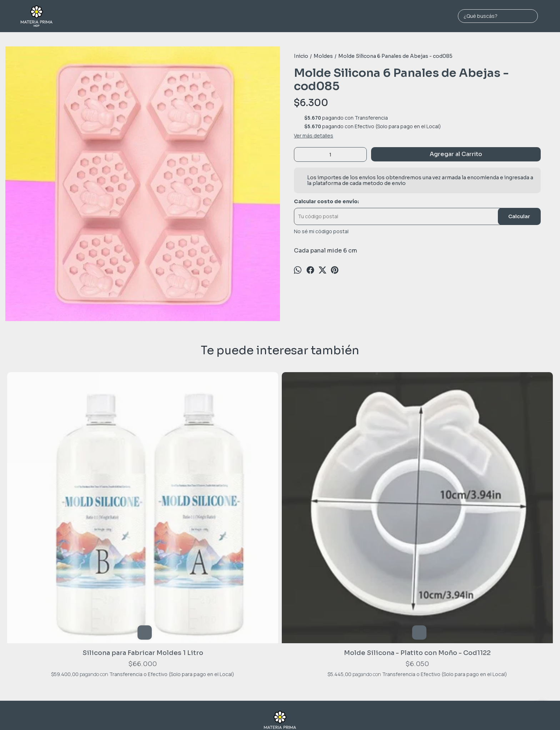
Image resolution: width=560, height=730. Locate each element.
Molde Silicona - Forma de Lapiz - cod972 (280, 492)
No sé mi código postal (321, 231)
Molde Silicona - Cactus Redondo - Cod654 (390, 492)
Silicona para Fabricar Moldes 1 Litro (60, 492)
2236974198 (280, 619)
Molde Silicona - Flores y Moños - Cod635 (500, 492)
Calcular (519, 216)
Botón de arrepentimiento (389, 713)
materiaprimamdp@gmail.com (280, 630)
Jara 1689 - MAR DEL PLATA (280, 608)
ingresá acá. (355, 713)
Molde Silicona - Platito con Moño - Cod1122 (170, 492)
